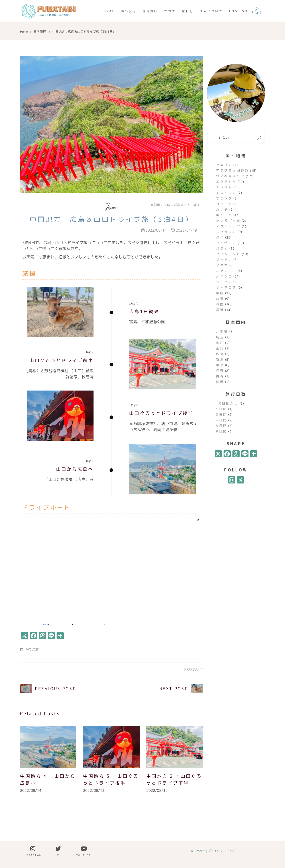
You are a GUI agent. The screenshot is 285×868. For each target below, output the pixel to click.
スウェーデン (228, 226)
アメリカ (224, 165)
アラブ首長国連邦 (233, 170)
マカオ (222, 265)
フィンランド (228, 254)
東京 (220, 365)
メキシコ (224, 276)
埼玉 (220, 337)
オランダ (224, 198)
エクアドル (226, 182)
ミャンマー (226, 271)
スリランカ (226, 232)
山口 (28, 650)
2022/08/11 (193, 670)
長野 (220, 371)
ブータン (224, 260)
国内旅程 (40, 32)
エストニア (226, 193)
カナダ (222, 209)
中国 (220, 293)
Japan (111, 207)
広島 (35, 650)
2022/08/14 (31, 790)
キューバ (224, 215)
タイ (220, 237)
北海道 (222, 332)
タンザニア (226, 243)
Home (24, 32)
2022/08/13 (94, 790)
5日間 (222, 426)
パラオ (222, 248)
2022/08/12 (157, 790)
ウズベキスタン (230, 176)
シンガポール (228, 221)
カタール (224, 204)
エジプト (224, 187)
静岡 (220, 382)
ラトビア (224, 282)
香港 (220, 310)
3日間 (222, 414)
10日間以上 (227, 403)
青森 (220, 376)
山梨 (220, 348)
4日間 (222, 420)
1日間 (222, 409)
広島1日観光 (144, 313)
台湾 (220, 299)
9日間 (222, 431)
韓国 (220, 304)
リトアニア (226, 287)
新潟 (220, 359)
